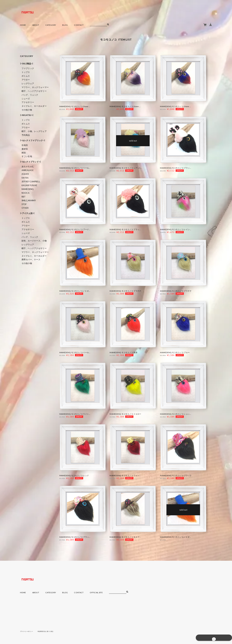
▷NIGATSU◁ (27, 115)
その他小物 (27, 110)
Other (25, 208)
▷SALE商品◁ (27, 64)
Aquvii (25, 174)
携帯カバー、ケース (31, 260)
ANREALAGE (28, 170)
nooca (26, 193)
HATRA (25, 178)
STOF (24, 204)
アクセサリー (28, 102)
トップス (26, 72)
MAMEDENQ (28, 189)
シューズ (26, 99)
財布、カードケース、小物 (34, 241)
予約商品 (26, 135)
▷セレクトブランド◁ (30, 162)
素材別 (25, 149)
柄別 (24, 153)
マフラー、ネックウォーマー (35, 87)
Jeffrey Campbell (31, 182)
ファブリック (28, 68)
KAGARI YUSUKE (29, 185)
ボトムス (26, 76)
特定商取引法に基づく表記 (50, 631)
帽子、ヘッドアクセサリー (34, 91)
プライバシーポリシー (28, 631)
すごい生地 (27, 156)
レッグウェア (28, 84)
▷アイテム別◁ (27, 213)
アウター (26, 80)
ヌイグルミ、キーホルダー (34, 106)
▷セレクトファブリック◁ (33, 140)
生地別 (25, 145)
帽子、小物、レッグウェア (34, 131)
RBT (24, 197)
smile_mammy (29, 201)
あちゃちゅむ (28, 166)
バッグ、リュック (30, 95)
